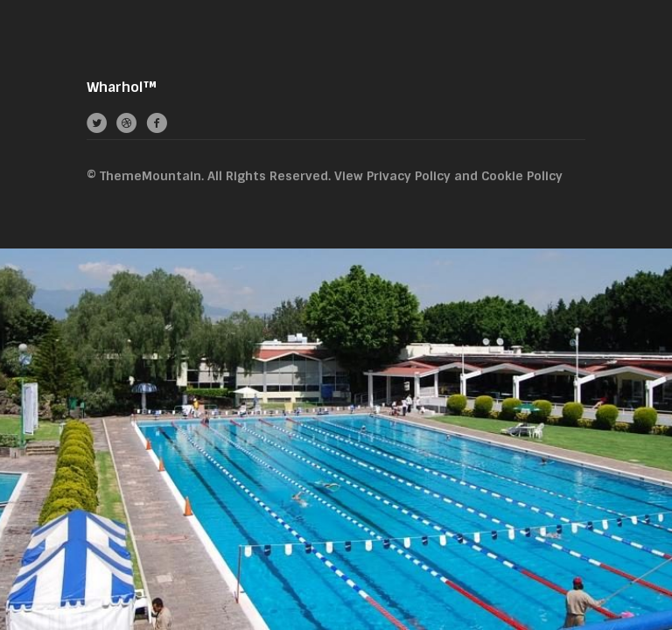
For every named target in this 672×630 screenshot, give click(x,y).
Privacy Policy (409, 176)
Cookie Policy (522, 176)
